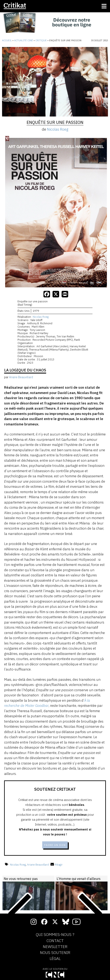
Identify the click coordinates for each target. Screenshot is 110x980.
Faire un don (55, 845)
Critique (41, 40)
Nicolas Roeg (58, 129)
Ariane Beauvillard (38, 865)
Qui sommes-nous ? (55, 935)
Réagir (57, 865)
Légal (55, 959)
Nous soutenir (55, 953)
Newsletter (55, 947)
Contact (55, 941)
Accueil (7, 40)
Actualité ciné (24, 40)
